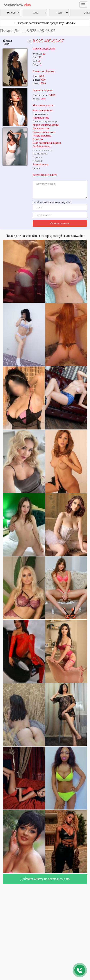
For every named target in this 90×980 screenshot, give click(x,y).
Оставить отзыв (60, 223)
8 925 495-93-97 (48, 41)
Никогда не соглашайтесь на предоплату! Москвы (45, 23)
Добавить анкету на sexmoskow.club (45, 879)
